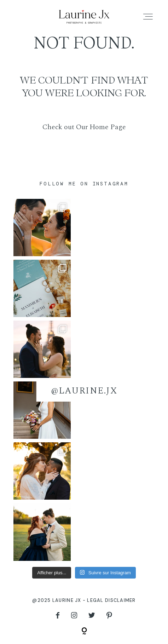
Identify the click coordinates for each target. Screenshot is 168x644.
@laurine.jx (84, 391)
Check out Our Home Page (84, 127)
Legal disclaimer (111, 600)
